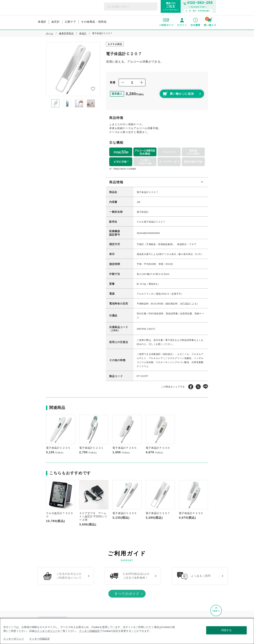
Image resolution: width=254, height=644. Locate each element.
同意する (226, 630)
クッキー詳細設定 (89, 631)
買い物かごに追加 (174, 94)
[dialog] (127, 631)
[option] (73, 69)
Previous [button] (44, 103)
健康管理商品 (66, 33)
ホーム (50, 33)
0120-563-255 (198, 3)
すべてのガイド (127, 599)
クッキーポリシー (47, 631)
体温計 (83, 33)
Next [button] (103, 103)
